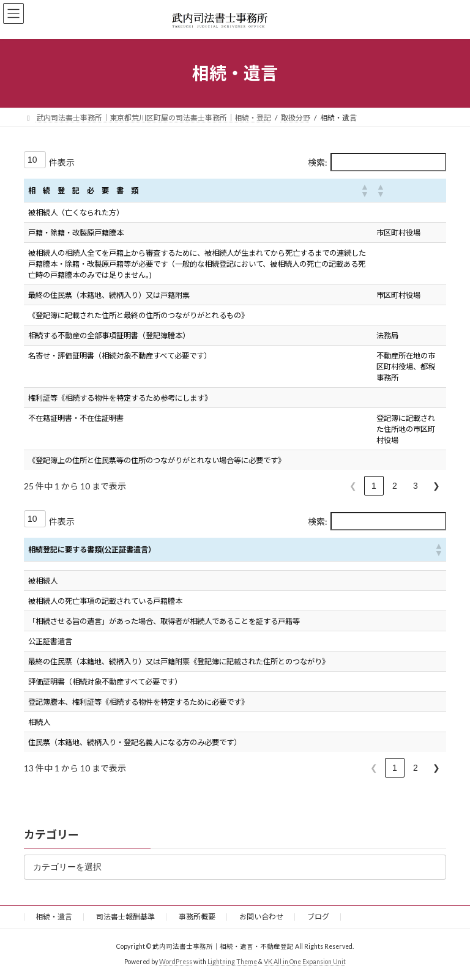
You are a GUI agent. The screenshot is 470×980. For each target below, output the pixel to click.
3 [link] (416, 486)
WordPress (176, 961)
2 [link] (395, 486)
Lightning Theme (232, 961)
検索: (318, 162)
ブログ (318, 917)
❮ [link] (353, 486)
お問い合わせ (261, 917)
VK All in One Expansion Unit (305, 961)
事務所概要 (197, 917)
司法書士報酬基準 (125, 917)
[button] (364, 190)
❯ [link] (436, 486)
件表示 (62, 162)
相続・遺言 (54, 917)
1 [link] (374, 486)
